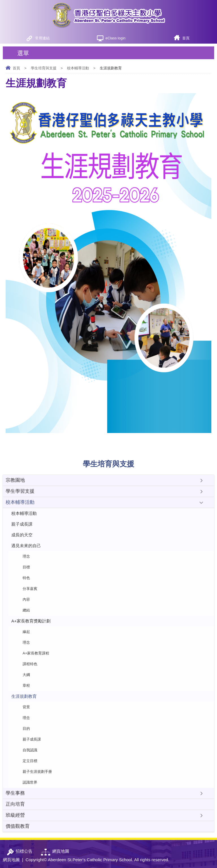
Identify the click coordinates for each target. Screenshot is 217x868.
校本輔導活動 (78, 68)
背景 (26, 707)
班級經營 (15, 815)
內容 (26, 599)
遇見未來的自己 (26, 546)
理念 (26, 556)
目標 (26, 567)
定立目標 (30, 761)
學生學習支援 (20, 491)
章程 (26, 685)
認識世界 (30, 782)
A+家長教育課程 (36, 653)
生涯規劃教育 (24, 696)
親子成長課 (22, 524)
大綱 (26, 675)
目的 (26, 729)
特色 (26, 578)
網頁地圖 (11, 860)
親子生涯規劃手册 (37, 772)
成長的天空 (22, 535)
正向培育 (15, 804)
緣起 (26, 632)
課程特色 (30, 664)
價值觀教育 (18, 826)
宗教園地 (15, 480)
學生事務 (15, 793)
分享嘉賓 (30, 589)
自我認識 (30, 750)
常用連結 (42, 38)
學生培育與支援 (44, 68)
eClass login (115, 38)
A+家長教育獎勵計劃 (31, 621)
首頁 (186, 38)
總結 (26, 610)
